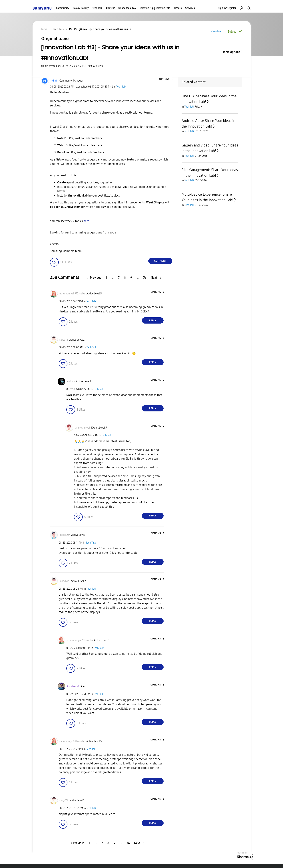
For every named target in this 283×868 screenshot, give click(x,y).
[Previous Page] (95, 278)
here (86, 221)
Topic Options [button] (231, 52)
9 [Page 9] (131, 278)
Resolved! (217, 31)
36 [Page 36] (145, 278)
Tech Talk (97, 8)
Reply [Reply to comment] (153, 321)
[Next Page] (156, 278)
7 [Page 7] (119, 278)
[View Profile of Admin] (54, 81)
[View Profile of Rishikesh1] (73, 686)
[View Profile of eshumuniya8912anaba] (72, 294)
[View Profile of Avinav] (71, 382)
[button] (166, 79)
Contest (110, 8)
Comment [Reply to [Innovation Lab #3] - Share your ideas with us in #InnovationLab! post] (160, 261)
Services (190, 8)
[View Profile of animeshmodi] (82, 428)
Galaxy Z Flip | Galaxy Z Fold (155, 8)
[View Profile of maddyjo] (64, 581)
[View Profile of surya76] (64, 340)
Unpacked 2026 (127, 8)
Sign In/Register (227, 8)
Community (63, 8)
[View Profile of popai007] (65, 535)
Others (178, 8)
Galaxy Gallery (81, 8)
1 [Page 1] (106, 278)
